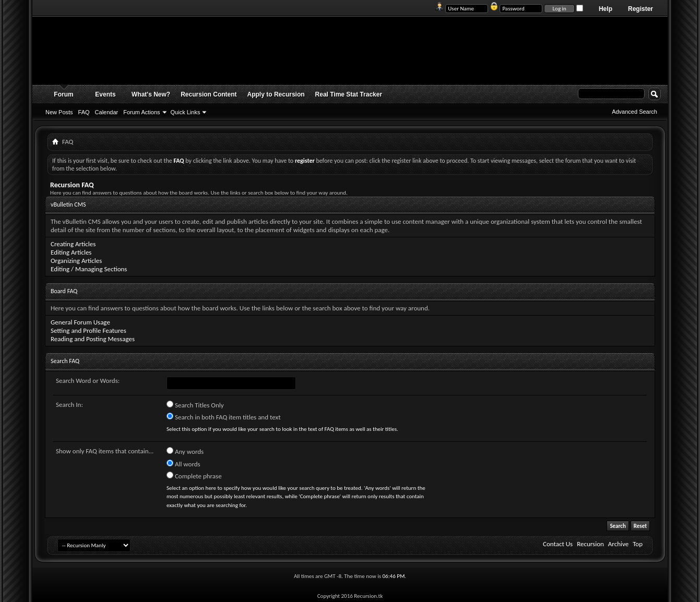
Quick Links (186, 112)
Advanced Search (634, 112)
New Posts (59, 112)
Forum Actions (141, 112)
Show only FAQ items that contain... (105, 451)
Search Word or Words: (88, 381)
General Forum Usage (80, 322)
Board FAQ (64, 291)
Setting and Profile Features (88, 330)
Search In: (69, 405)
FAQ (84, 112)
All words (183, 464)
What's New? (151, 94)
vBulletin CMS (68, 204)
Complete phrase (194, 476)
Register (640, 9)
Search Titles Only (195, 405)
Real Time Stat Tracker (349, 94)
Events (105, 94)
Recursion (590, 544)
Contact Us (558, 544)
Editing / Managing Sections (89, 269)
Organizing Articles (76, 261)
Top (638, 544)
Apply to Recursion (276, 94)
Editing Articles (71, 252)
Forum (63, 94)
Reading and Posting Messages (93, 339)
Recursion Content (209, 94)
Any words (185, 451)
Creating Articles (73, 244)
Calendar (107, 112)
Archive (618, 544)
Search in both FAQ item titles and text (223, 417)
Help (606, 9)
